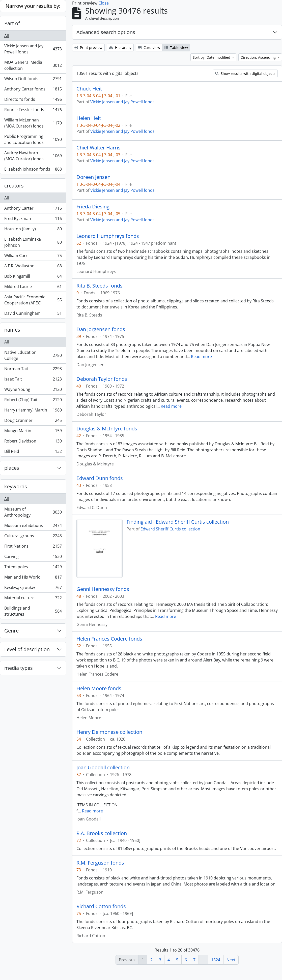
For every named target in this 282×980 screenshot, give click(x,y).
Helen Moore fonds (99, 688)
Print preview (88, 48)
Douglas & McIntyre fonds (107, 429)
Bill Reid (33, 452)
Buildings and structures (33, 611)
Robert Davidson (33, 442)
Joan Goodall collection (103, 768)
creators (14, 186)
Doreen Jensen (93, 177)
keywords (16, 486)
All (7, 36)
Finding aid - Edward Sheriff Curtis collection (178, 522)
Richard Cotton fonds (101, 906)
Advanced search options (106, 32)
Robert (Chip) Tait (33, 401)
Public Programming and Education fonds (33, 139)
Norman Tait (33, 370)
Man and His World (33, 578)
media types (19, 668)
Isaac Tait (33, 380)
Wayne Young (33, 390)
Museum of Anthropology (33, 512)
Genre (11, 631)
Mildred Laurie (33, 288)
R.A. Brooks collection (102, 833)
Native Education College (33, 355)
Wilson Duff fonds (33, 80)
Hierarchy (120, 48)
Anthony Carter (33, 209)
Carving (33, 558)
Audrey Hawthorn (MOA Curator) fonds (33, 156)
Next (231, 960)
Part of (12, 23)
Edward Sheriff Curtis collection (170, 529)
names (12, 330)
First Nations (33, 547)
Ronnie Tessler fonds (33, 111)
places (12, 468)
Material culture (33, 599)
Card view (149, 48)
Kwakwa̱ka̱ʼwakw (33, 589)
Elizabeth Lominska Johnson (33, 242)
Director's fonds (33, 100)
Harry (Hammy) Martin (33, 411)
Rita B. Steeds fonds (100, 286)
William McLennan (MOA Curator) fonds (33, 123)
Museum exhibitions (33, 527)
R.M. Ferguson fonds (100, 863)
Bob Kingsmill (33, 277)
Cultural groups (33, 537)
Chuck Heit (89, 89)
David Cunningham (33, 314)
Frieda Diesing (93, 207)
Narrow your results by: (33, 6)
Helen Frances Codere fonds (109, 639)
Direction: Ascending (259, 57)
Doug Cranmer (33, 421)
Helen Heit (89, 118)
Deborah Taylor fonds (102, 379)
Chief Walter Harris (98, 148)
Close (104, 3)
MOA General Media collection (33, 65)
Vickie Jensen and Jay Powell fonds (33, 49)
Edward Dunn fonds (100, 478)
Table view (176, 48)
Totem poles (33, 568)
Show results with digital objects (245, 73)
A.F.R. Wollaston (33, 267)
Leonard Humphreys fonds (108, 236)
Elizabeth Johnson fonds (33, 170)
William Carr (33, 257)
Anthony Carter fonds (33, 90)
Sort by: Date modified (212, 57)
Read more (201, 357)
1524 (216, 960)
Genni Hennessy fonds (103, 589)
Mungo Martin (33, 432)
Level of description (27, 649)
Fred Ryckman (33, 220)
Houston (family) (33, 230)
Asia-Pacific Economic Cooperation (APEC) (33, 300)
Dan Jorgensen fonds (101, 329)
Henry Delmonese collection (109, 732)
